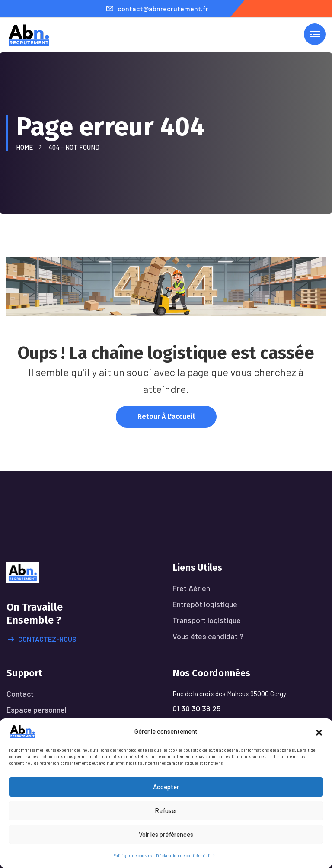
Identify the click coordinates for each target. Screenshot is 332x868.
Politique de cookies (132, 855)
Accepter (166, 787)
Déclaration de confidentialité (185, 855)
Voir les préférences (166, 834)
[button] (319, 731)
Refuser (166, 810)
